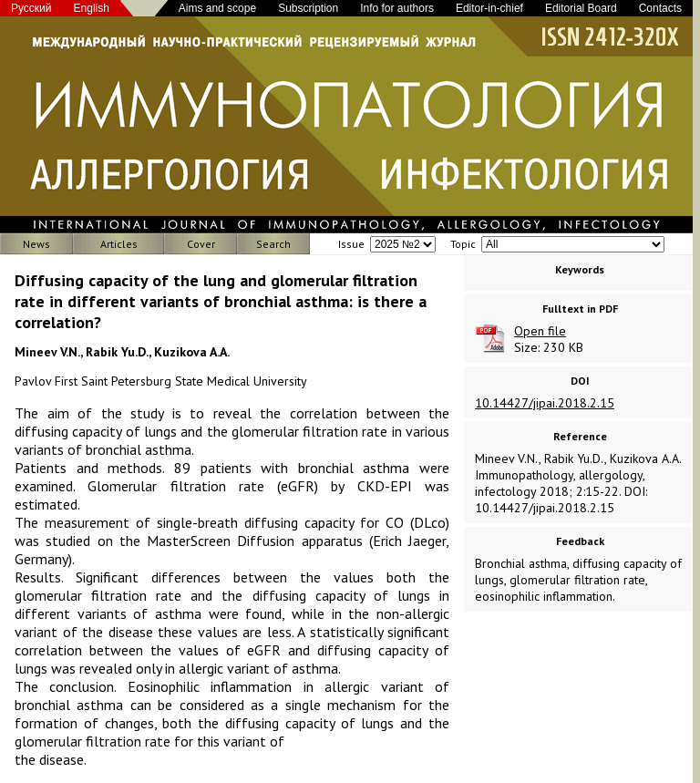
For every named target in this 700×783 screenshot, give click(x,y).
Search (273, 244)
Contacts (660, 8)
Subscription (308, 8)
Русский (31, 8)
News (36, 244)
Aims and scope (217, 8)
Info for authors (397, 8)
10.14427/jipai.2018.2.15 (545, 403)
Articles (119, 244)
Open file (540, 331)
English (92, 8)
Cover (201, 244)
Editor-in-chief (489, 8)
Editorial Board (581, 8)
